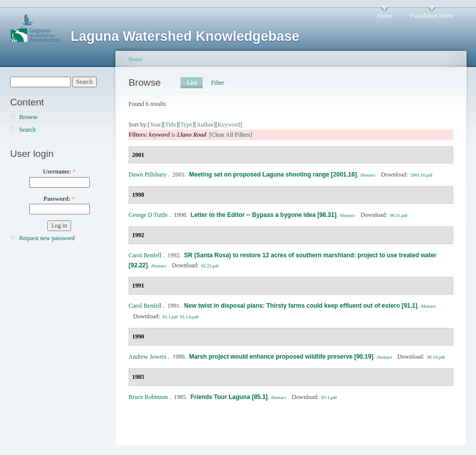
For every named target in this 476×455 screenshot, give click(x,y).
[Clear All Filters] (231, 135)
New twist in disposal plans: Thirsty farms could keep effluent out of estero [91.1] (301, 306)
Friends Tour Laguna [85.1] (229, 397)
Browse (28, 117)
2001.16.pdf (422, 175)
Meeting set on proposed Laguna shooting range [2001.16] (273, 175)
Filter (217, 83)
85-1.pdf (329, 397)
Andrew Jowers (147, 357)
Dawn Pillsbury (147, 175)
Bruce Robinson (148, 397)
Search (27, 130)
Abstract (368, 175)
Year (155, 125)
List (192, 83)
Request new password (47, 238)
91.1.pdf (170, 317)
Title (170, 125)
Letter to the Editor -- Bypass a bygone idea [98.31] (263, 215)
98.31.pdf (399, 215)
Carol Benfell (145, 255)
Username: (59, 172)
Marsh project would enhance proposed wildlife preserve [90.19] (281, 357)
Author (205, 125)
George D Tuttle (148, 215)
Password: (59, 199)
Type (187, 125)
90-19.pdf (436, 357)
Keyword (229, 125)
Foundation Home (432, 16)
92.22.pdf (210, 266)
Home (384, 16)
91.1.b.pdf (189, 317)
